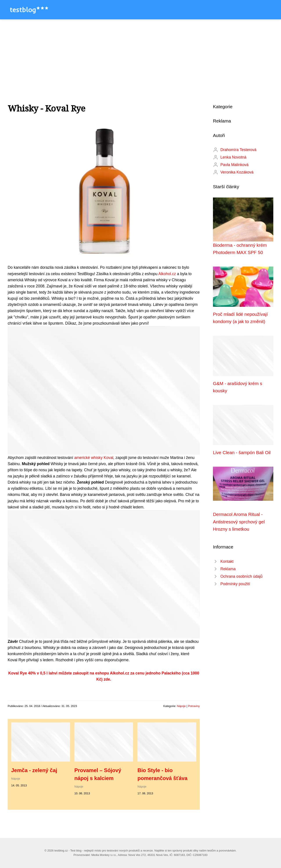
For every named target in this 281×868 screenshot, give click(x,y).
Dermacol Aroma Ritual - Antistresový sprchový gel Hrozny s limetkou (239, 522)
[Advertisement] (140, 52)
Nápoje (181, 706)
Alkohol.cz (167, 274)
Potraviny (194, 706)
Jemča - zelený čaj (34, 770)
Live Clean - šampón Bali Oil (242, 452)
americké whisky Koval (94, 458)
